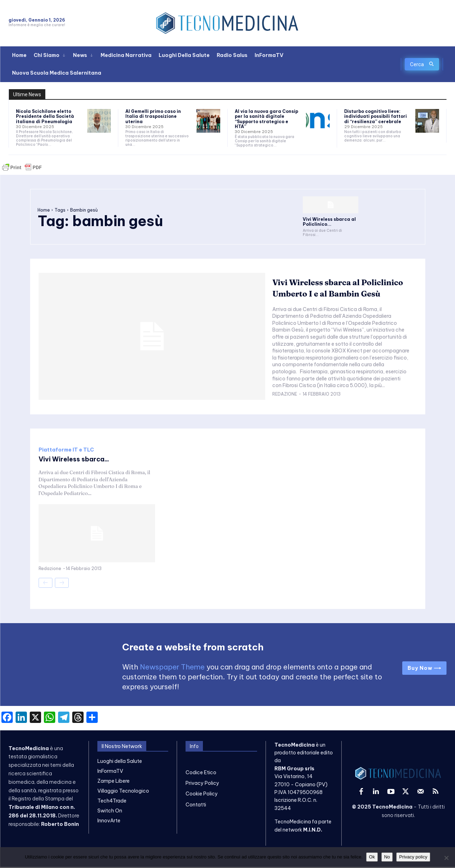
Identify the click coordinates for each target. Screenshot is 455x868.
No (387, 857)
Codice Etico (201, 774)
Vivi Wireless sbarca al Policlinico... (329, 222)
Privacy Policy (202, 784)
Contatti (196, 806)
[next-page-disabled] (62, 584)
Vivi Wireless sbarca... (78, 460)
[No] (446, 858)
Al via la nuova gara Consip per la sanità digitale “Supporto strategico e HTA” (266, 119)
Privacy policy (413, 857)
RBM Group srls (294, 770)
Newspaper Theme (172, 668)
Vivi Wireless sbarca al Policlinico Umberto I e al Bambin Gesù (330, 289)
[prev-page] (45, 584)
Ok (372, 857)
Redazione (285, 401)
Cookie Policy (202, 795)
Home (44, 210)
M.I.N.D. (313, 831)
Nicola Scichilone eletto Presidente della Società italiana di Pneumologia (45, 116)
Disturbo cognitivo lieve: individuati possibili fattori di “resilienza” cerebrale (376, 116)
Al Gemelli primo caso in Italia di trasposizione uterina (153, 116)
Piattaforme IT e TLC (66, 451)
